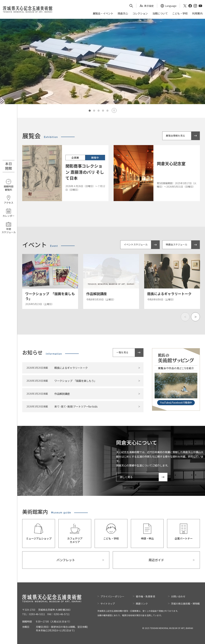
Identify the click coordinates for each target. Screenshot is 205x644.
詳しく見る (126, 477)
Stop (114, 110)
